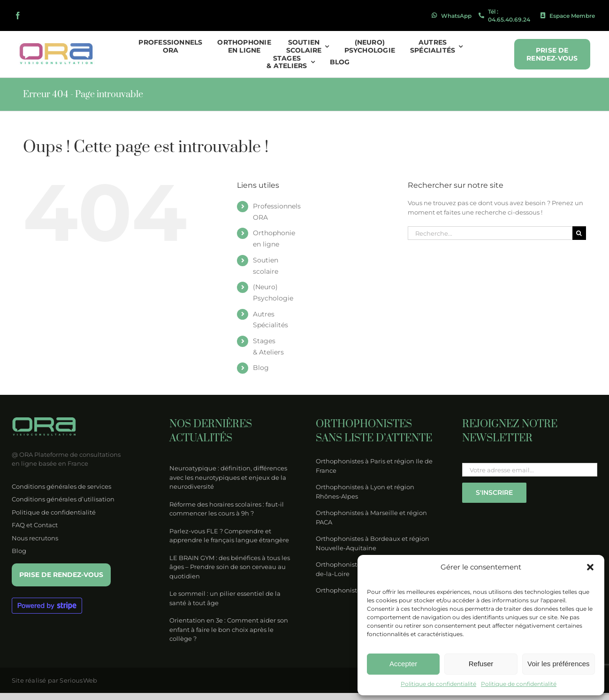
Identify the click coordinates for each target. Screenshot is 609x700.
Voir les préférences (559, 664)
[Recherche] (579, 233)
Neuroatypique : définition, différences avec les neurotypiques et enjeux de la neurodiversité (228, 477)
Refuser (481, 664)
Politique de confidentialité (438, 684)
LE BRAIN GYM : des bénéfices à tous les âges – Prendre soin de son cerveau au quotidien (230, 567)
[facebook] (18, 15)
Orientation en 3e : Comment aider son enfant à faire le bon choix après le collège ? (229, 629)
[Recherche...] (490, 233)
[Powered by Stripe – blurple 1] (47, 600)
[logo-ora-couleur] (57, 46)
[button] (590, 567)
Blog (261, 368)
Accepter (403, 664)
